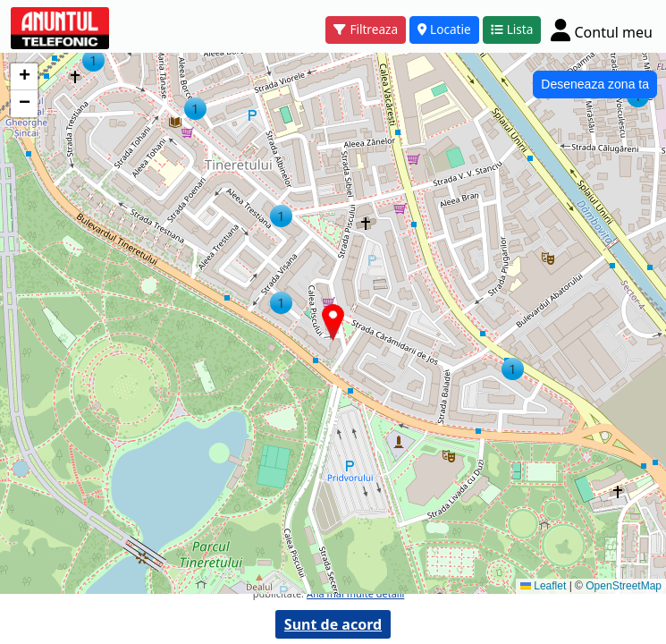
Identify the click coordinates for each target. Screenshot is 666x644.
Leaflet (543, 586)
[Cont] (602, 30)
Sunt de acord (333, 624)
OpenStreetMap (624, 586)
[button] (195, 109)
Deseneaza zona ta (595, 84)
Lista (512, 29)
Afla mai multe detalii (355, 593)
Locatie (444, 29)
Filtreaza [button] (366, 29)
